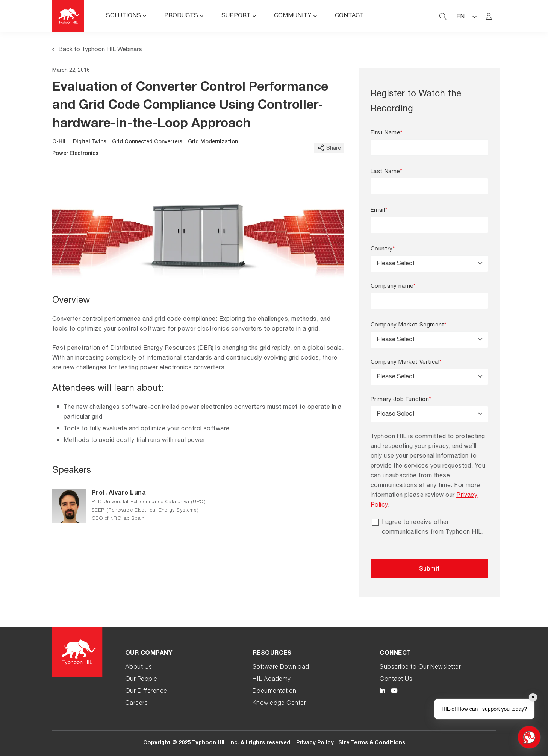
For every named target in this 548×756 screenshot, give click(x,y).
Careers (136, 704)
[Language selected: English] (466, 16)
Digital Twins (90, 142)
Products (181, 16)
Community (293, 16)
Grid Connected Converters (147, 142)
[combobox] (429, 264)
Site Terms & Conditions (372, 743)
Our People (141, 680)
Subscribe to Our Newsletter (420, 668)
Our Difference (146, 692)
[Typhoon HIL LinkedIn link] (382, 692)
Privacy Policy (315, 743)
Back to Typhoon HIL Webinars (97, 50)
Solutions (123, 16)
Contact (349, 16)
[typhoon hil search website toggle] (443, 16)
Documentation (275, 692)
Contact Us (396, 680)
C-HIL (60, 142)
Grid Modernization (213, 142)
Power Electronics (75, 154)
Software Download (281, 668)
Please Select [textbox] (396, 264)
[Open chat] (529, 737)
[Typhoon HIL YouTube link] (394, 692)
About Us (139, 668)
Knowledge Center (279, 704)
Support (236, 16)
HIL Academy (272, 680)
